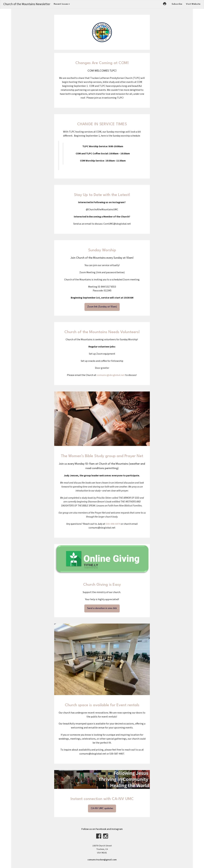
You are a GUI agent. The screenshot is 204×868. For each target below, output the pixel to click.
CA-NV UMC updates (102, 808)
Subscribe (177, 4)
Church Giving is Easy (102, 585)
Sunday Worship (102, 250)
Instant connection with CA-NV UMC (102, 799)
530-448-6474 (113, 524)
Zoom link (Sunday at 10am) (102, 307)
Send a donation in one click (102, 608)
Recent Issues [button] (62, 4)
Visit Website (193, 4)
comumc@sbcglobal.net (111, 375)
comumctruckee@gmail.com (102, 860)
